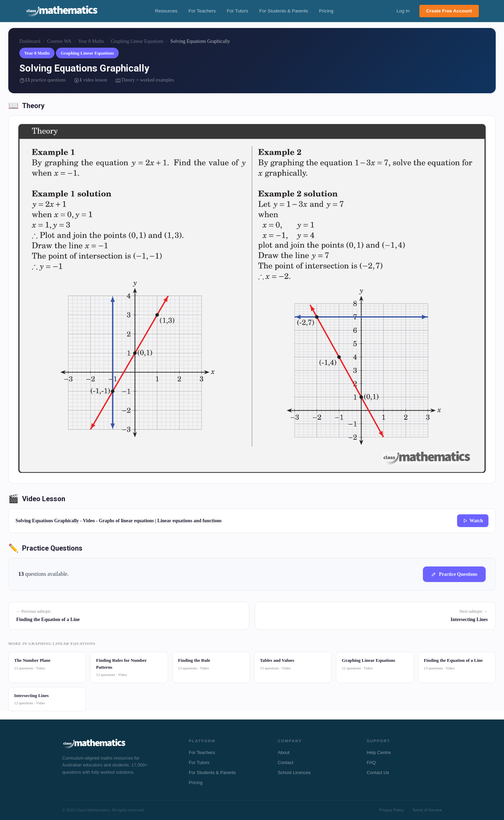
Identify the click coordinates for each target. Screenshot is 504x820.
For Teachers (202, 11)
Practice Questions (454, 574)
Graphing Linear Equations (137, 41)
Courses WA (59, 41)
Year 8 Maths (91, 41)
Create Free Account (449, 11)
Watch (473, 520)
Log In (403, 11)
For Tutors (238, 11)
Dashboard (30, 41)
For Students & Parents (284, 11)
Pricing (326, 11)
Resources (166, 11)
